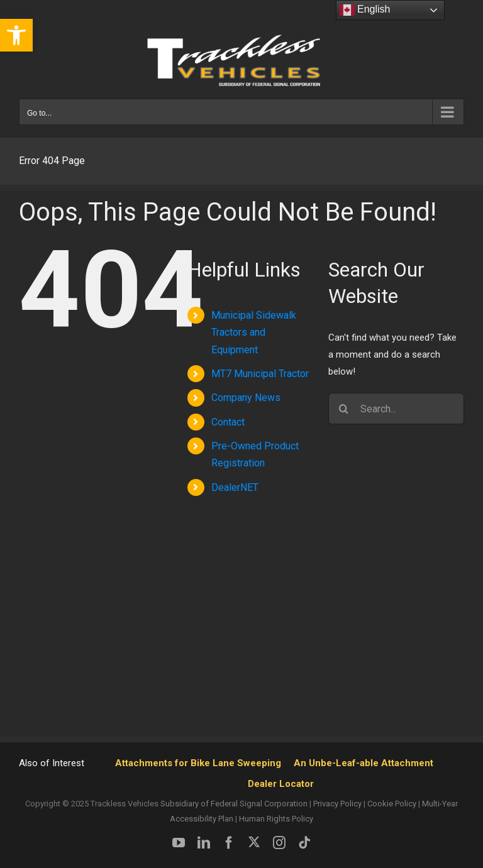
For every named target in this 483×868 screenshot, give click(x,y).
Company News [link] (246, 398)
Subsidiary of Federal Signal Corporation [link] (234, 804)
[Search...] (396, 409)
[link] (16, 35)
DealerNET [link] (235, 487)
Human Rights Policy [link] (276, 819)
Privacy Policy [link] (337, 804)
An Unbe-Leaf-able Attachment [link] (364, 763)
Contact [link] (228, 422)
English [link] (365, 10)
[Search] (344, 409)
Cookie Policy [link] (392, 804)
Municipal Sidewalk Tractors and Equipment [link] (254, 332)
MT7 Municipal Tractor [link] (260, 374)
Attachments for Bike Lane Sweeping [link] (198, 763)
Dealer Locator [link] (281, 784)
